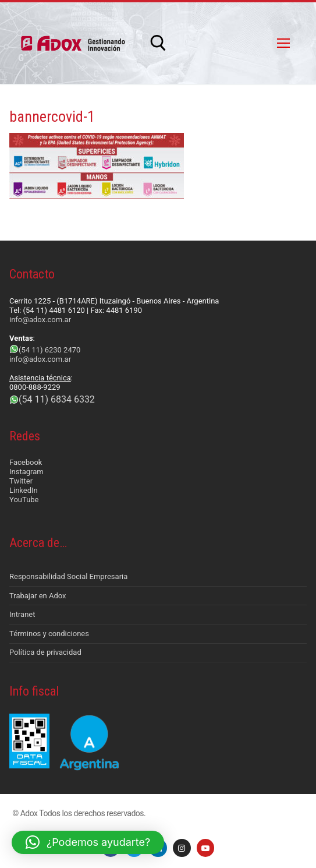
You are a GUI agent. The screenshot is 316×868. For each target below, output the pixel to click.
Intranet (22, 614)
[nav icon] (283, 43)
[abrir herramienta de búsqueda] (158, 43)
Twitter (21, 481)
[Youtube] (206, 848)
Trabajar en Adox (38, 596)
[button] (88, 842)
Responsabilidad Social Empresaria (68, 576)
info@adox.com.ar (40, 320)
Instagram (26, 472)
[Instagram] (182, 848)
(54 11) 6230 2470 (49, 350)
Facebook (26, 462)
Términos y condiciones (49, 634)
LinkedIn (24, 490)
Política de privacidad (45, 652)
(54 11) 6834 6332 (57, 399)
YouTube (24, 500)
